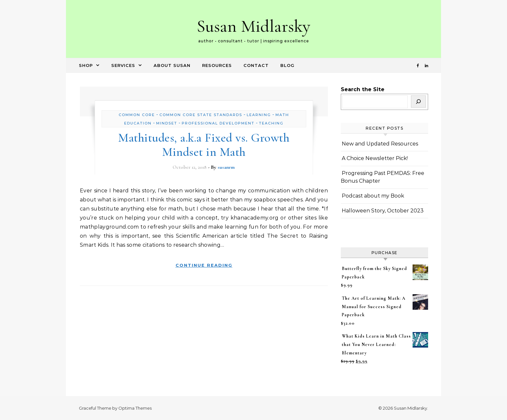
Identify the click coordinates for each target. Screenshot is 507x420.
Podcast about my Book (373, 196)
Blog (287, 65)
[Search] (418, 102)
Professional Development (218, 123)
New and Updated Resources (380, 144)
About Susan (172, 65)
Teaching (271, 123)
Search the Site (363, 89)
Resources (217, 65)
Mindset (167, 123)
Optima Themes (135, 408)
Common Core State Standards (201, 115)
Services (123, 65)
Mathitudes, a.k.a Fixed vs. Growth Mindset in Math (204, 145)
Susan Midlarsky (253, 26)
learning (259, 115)
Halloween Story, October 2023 (383, 211)
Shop (86, 65)
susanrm (226, 167)
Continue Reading (204, 265)
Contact (256, 65)
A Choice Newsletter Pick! (375, 158)
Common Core (137, 115)
